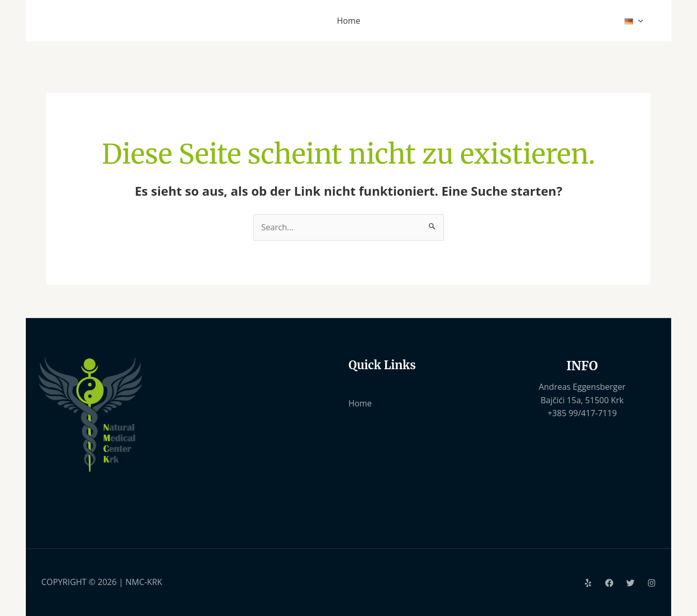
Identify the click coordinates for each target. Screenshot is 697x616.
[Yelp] (588, 583)
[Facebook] (609, 583)
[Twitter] (630, 583)
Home (360, 403)
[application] (640, 21)
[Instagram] (652, 583)
